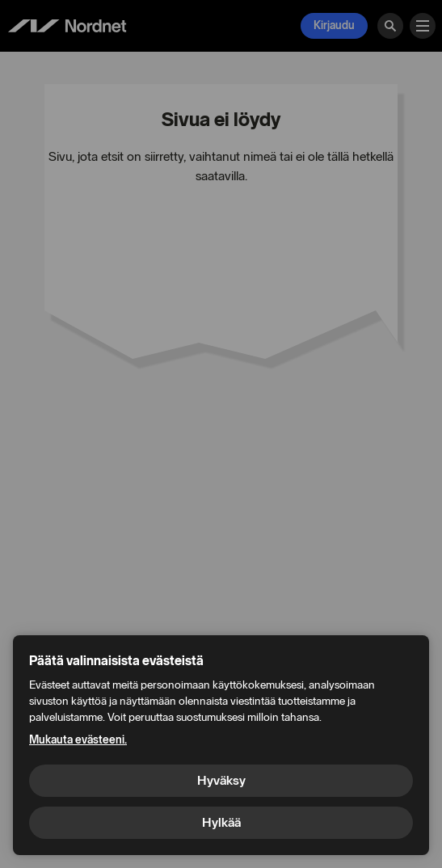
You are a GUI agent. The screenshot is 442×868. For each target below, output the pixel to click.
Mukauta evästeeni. (78, 740)
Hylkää (221, 822)
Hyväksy (221, 780)
